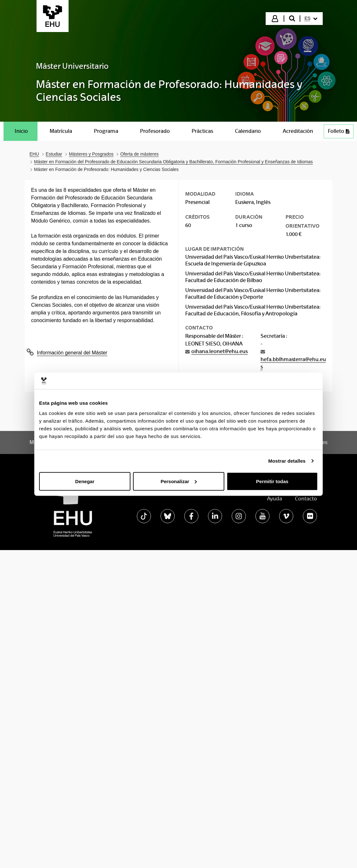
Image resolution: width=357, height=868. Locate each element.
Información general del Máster (72, 353)
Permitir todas (272, 481)
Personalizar (179, 481)
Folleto (340, 133)
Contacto (306, 499)
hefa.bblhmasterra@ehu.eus (293, 363)
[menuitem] (311, 19)
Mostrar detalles (287, 461)
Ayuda (274, 499)
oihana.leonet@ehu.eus (220, 351)
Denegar (85, 481)
